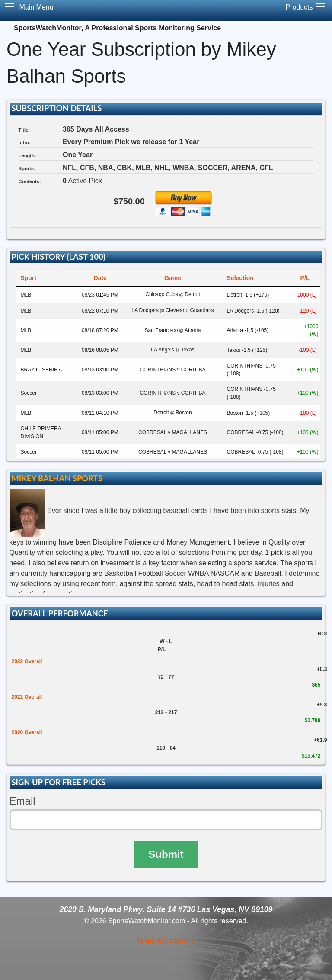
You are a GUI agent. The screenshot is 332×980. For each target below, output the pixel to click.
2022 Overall (27, 661)
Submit (166, 854)
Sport (29, 278)
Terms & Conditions (166, 940)
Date (100, 278)
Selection (240, 278)
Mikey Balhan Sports (57, 478)
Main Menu (36, 7)
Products (299, 7)
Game (173, 278)
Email (22, 801)
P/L (305, 278)
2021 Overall (27, 697)
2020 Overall (27, 732)
